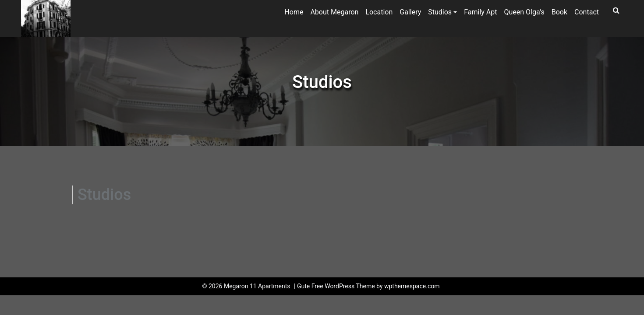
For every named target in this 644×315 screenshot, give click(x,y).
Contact (587, 12)
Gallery (410, 12)
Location (379, 12)
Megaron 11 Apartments (257, 286)
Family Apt (480, 12)
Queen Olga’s (524, 12)
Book (559, 12)
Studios (440, 12)
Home (294, 12)
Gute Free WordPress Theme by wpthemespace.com (368, 286)
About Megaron (334, 12)
